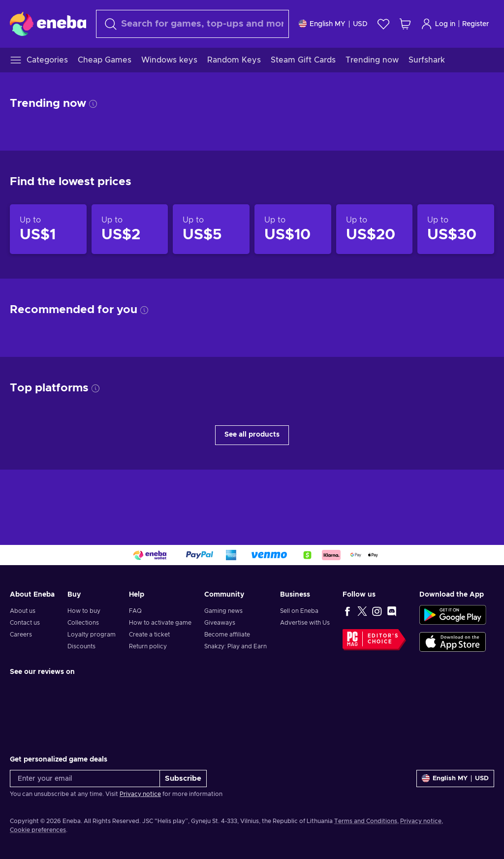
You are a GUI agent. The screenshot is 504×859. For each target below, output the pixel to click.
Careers (21, 635)
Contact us (25, 623)
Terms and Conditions (366, 821)
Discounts (81, 646)
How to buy (84, 611)
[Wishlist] (383, 24)
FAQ (135, 611)
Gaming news (223, 611)
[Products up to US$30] (456, 229)
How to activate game (160, 623)
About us (23, 611)
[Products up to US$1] (48, 229)
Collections (83, 623)
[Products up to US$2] (130, 229)
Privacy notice (140, 794)
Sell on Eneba (299, 611)
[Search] (192, 24)
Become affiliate (227, 635)
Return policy (148, 646)
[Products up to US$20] (375, 229)
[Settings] (333, 24)
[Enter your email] (85, 779)
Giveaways (220, 623)
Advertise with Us (305, 623)
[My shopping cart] (405, 24)
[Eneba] (48, 24)
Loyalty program (92, 635)
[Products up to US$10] (293, 229)
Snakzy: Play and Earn (236, 646)
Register (476, 24)
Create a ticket (149, 635)
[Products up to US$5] (211, 229)
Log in (438, 24)
